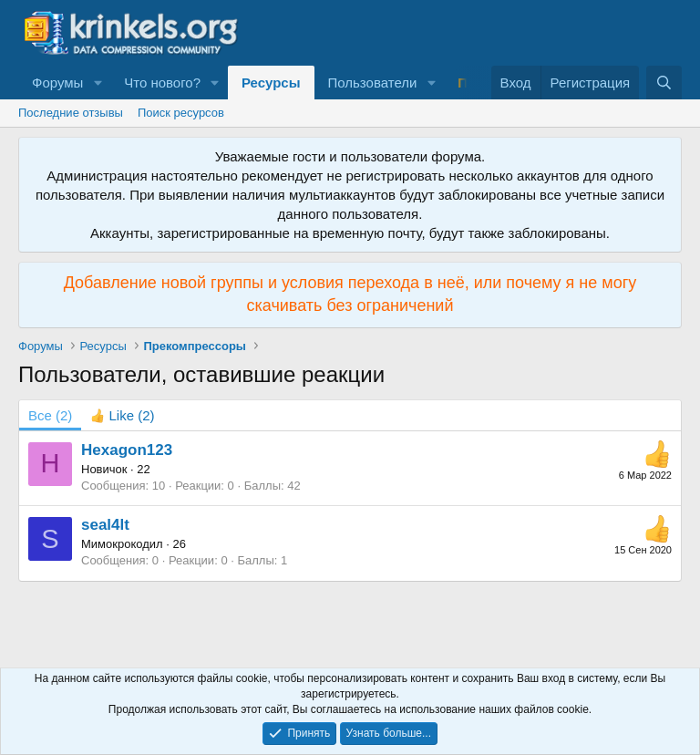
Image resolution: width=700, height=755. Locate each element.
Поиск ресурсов (181, 113)
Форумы (57, 83)
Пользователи (373, 83)
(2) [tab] (50, 415)
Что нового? (162, 83)
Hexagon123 (127, 450)
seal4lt (105, 525)
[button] (98, 83)
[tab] (122, 415)
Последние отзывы (71, 113)
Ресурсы (271, 83)
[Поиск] (664, 83)
